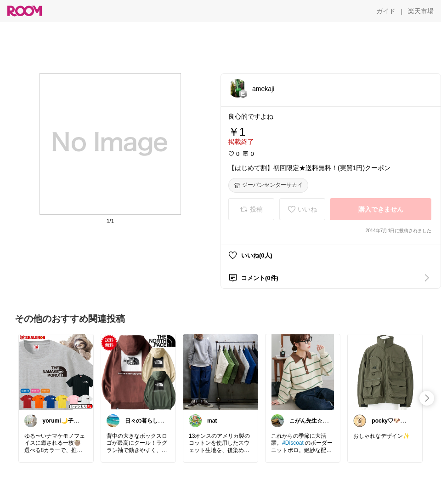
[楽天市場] (421, 11)
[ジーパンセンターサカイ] (268, 185)
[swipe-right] (427, 398)
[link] (56, 372)
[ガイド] (386, 11)
